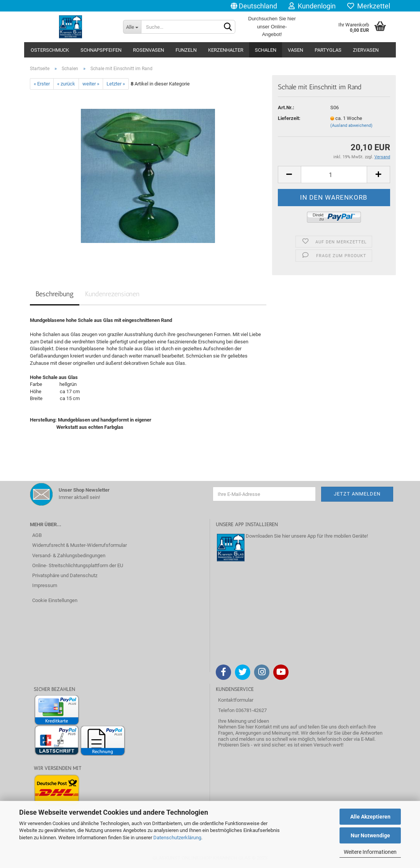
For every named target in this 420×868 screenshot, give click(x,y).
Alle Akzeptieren (370, 817)
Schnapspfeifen (101, 50)
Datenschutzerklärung (177, 838)
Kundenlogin (312, 6)
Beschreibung (55, 294)
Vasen (295, 50)
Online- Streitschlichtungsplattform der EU (78, 565)
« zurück (66, 84)
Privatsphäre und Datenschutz (65, 575)
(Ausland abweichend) (351, 126)
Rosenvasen (148, 50)
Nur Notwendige (370, 835)
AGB (37, 535)
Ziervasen (366, 50)
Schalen (266, 50)
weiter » (91, 84)
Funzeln (186, 50)
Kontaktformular (236, 700)
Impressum (45, 585)
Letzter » (116, 84)
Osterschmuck (50, 50)
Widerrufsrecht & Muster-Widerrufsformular (80, 545)
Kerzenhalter (226, 50)
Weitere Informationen (370, 852)
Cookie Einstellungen (55, 600)
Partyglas (328, 50)
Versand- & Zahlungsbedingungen (69, 555)
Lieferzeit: (289, 118)
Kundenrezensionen (112, 294)
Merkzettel (369, 6)
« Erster (42, 84)
